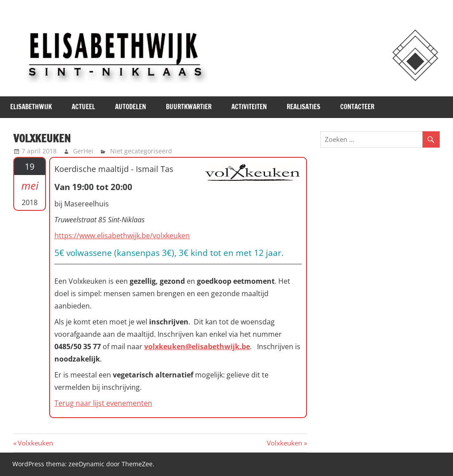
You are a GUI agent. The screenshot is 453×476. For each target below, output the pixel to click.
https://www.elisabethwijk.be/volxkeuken (122, 236)
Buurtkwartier (189, 107)
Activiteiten (249, 107)
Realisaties (303, 107)
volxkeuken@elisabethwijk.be (197, 347)
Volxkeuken (35, 443)
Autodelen (131, 107)
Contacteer (357, 107)
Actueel (83, 107)
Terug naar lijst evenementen (103, 403)
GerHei (83, 151)
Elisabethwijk (31, 107)
